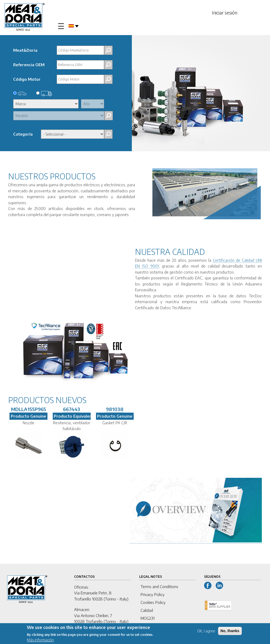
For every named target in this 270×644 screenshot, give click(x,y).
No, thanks (230, 631)
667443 (72, 409)
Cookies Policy (153, 602)
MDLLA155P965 (29, 409)
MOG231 (148, 618)
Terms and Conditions (159, 586)
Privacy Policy (153, 594)
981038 (115, 409)
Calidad (147, 610)
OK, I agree (206, 631)
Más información (40, 640)
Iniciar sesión (225, 13)
